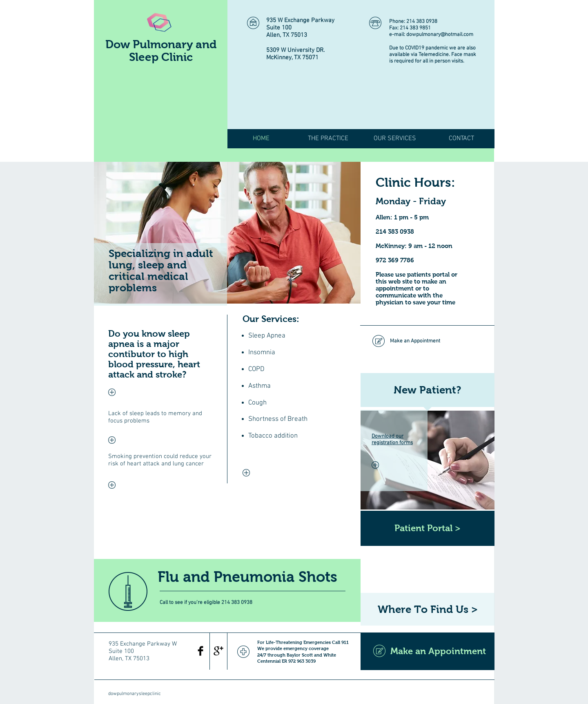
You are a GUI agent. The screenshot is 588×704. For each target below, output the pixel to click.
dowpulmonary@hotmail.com (440, 35)
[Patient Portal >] (428, 528)
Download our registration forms (392, 440)
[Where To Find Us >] (428, 609)
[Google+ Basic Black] (218, 651)
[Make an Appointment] (427, 341)
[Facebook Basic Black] (200, 651)
